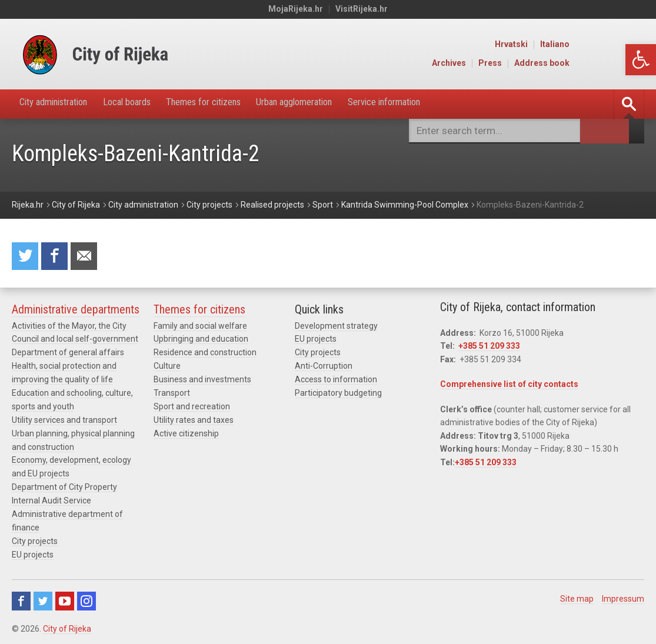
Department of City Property (64, 486)
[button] (641, 60)
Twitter (43, 598)
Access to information (336, 381)
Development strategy (336, 328)
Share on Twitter (26, 257)
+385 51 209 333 (489, 348)
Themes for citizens (234, 104)
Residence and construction (205, 354)
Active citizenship (186, 433)
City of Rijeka (67, 625)
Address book (618, 64)
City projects (35, 538)
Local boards (146, 104)
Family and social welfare (200, 328)
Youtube (65, 598)
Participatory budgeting (338, 393)
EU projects (33, 552)
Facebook (21, 598)
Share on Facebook (57, 257)
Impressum (623, 595)
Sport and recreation (192, 407)
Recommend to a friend (88, 257)
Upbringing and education (201, 341)
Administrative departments (76, 311)
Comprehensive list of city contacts (509, 386)
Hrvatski (587, 45)
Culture (167, 367)
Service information (443, 104)
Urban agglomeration (339, 104)
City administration (61, 104)
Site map (577, 595)
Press (566, 64)
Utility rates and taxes (194, 420)
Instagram (86, 598)
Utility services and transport (64, 420)
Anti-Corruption (324, 367)
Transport (172, 393)
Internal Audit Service (51, 499)
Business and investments (202, 381)
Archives (525, 64)
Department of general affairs (68, 354)
